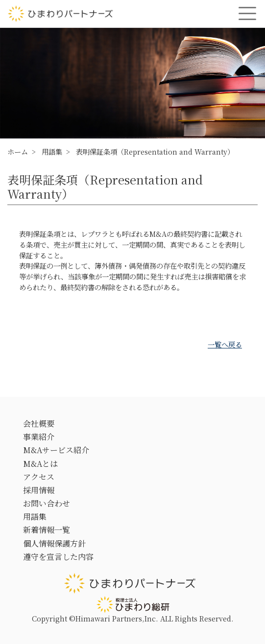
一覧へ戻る (225, 344)
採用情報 (39, 490)
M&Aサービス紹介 (56, 450)
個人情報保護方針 (54, 543)
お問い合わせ (47, 503)
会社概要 (39, 424)
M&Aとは (40, 464)
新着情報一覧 (47, 530)
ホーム (18, 151)
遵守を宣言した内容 (58, 557)
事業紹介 (39, 437)
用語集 (52, 151)
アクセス (39, 477)
